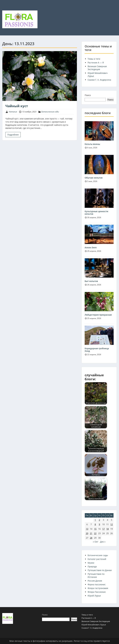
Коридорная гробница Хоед (97, 350)
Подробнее (13, 135)
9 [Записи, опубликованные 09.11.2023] (99, 524)
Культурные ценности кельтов (96, 213)
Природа (92, 566)
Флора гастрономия (98, 588)
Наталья (13, 112)
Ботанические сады (50, 112)
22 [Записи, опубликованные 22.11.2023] (95, 533)
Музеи (91, 563)
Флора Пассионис (97, 592)
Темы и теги (94, 59)
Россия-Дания (95, 581)
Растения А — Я (96, 63)
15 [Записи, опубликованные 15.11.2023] (95, 529)
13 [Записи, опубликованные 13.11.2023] (87, 529)
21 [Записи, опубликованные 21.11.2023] (91, 533)
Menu (5, 8)
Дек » (103, 542)
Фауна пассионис (97, 584)
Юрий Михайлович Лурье (94, 625)
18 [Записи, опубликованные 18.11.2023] (108, 529)
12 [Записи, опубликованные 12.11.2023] (112, 524)
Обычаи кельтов (94, 178)
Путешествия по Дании (100, 570)
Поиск (88, 95)
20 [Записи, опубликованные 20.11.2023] (87, 533)
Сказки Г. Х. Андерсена (99, 80)
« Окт (96, 542)
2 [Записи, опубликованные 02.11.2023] (99, 520)
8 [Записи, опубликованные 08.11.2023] (95, 524)
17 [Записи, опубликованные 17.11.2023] (103, 529)
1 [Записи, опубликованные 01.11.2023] (95, 520)
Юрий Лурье (94, 596)
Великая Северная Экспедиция (97, 68)
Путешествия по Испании (96, 575)
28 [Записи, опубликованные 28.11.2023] (91, 538)
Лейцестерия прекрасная (98, 315)
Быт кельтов (91, 281)
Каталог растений (97, 559)
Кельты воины (92, 144)
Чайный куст (17, 106)
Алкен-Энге (91, 247)
